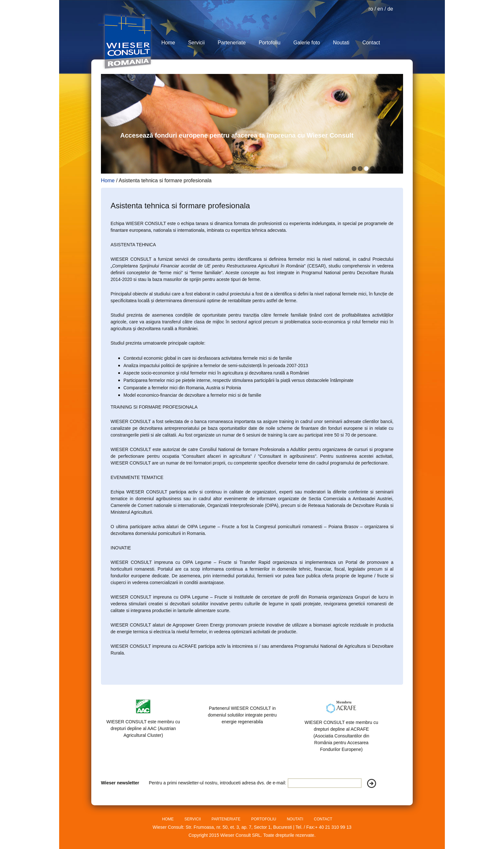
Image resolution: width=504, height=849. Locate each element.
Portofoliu (270, 43)
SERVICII (193, 819)
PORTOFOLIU (264, 819)
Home (168, 43)
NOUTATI (295, 819)
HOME (168, 819)
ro (371, 9)
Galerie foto (307, 43)
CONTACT (323, 819)
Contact (371, 43)
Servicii (196, 43)
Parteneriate (232, 43)
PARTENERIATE (226, 819)
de (390, 9)
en (380, 9)
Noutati (341, 43)
